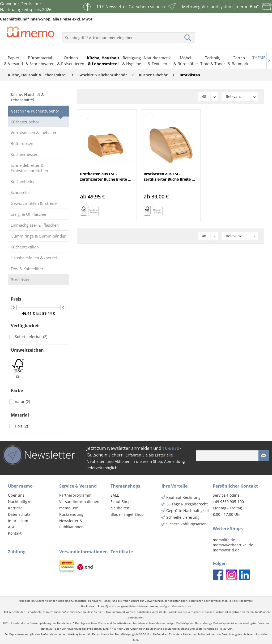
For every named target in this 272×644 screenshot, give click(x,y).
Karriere (15, 508)
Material (20, 415)
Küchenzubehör (25, 122)
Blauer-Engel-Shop (127, 514)
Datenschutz (19, 514)
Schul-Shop (121, 502)
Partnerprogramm (75, 495)
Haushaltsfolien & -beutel (34, 258)
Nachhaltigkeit (21, 502)
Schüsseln (20, 192)
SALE (115, 495)
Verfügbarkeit (25, 326)
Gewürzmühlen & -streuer (34, 203)
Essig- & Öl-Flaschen (29, 214)
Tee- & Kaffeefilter (27, 269)
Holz (21, 426)
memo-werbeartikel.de (233, 545)
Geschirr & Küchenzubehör (35, 111)
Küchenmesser (24, 154)
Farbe (17, 390)
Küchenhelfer (23, 181)
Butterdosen (22, 143)
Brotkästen (21, 280)
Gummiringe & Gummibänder (38, 236)
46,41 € (29, 313)
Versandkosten (182, 606)
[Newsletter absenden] (264, 456)
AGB (12, 527)
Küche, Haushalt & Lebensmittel (27, 97)
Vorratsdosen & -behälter (34, 132)
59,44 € (49, 313)
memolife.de (224, 540)
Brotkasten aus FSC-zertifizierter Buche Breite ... (106, 176)
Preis (16, 299)
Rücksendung (71, 514)
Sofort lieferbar (31, 337)
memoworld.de (226, 550)
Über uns (16, 495)
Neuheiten (120, 508)
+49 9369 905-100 (228, 502)
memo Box (69, 508)
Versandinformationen (79, 502)
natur (22, 402)
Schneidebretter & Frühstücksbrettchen (29, 168)
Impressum (18, 521)
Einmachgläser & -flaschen (35, 225)
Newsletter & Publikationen (71, 524)
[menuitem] (129, 35)
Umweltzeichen (27, 350)
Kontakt (15, 533)
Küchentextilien (25, 247)
